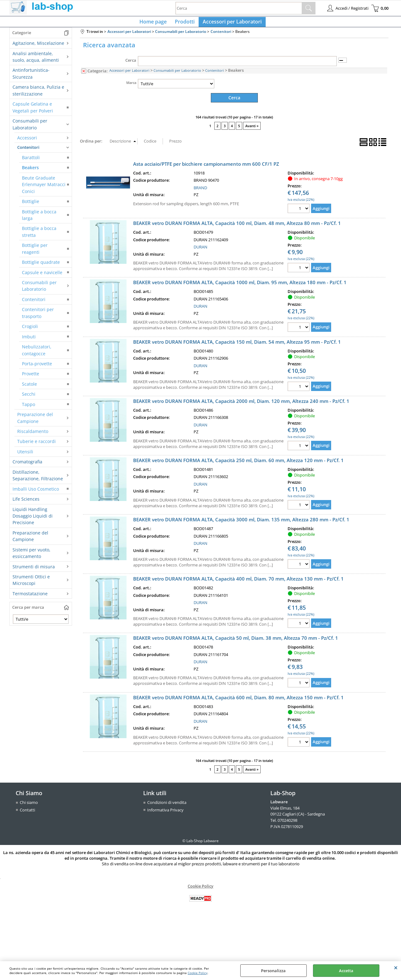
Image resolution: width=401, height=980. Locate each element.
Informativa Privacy (165, 813)
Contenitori (28, 151)
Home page (155, 23)
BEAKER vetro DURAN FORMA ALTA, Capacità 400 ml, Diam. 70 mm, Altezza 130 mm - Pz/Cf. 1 (238, 582)
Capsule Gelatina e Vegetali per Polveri (33, 111)
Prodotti (185, 23)
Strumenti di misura (34, 570)
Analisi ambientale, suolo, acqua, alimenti (36, 60)
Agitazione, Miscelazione (38, 47)
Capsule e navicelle (42, 276)
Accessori (27, 141)
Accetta (346, 971)
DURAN (200, 250)
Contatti (27, 813)
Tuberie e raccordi (36, 445)
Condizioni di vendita (167, 805)
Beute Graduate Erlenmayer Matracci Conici (44, 188)
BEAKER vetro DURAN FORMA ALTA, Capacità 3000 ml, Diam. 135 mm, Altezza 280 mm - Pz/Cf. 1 (241, 523)
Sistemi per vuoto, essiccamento (31, 556)
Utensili (25, 455)
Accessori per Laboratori (230, 23)
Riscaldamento (33, 435)
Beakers (30, 171)
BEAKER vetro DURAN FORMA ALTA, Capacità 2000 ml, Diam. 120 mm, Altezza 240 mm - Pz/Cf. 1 (241, 404)
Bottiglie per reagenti (35, 252)
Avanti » (252, 129)
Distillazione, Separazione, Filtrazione (38, 479)
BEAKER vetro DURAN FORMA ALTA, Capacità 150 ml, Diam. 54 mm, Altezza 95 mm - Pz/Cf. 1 (237, 345)
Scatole (29, 387)
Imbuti (29, 340)
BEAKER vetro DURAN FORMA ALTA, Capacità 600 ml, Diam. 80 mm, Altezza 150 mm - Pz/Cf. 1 (238, 701)
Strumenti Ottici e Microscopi (31, 584)
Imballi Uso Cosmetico (36, 492)
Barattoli (31, 161)
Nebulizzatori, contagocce (37, 354)
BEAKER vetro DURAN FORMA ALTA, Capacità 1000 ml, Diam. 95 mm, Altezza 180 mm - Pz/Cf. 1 (240, 285)
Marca (131, 86)
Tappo (29, 408)
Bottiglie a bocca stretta (39, 235)
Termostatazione (30, 597)
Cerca (131, 64)
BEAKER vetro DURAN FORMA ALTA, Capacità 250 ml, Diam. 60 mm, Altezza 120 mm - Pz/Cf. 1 (238, 463)
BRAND (200, 191)
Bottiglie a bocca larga (39, 218)
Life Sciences (26, 503)
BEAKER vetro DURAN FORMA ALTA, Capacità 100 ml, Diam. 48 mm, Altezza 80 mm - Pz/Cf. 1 (237, 226)
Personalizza (273, 971)
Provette (31, 377)
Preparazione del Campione (35, 421)
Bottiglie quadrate (41, 266)
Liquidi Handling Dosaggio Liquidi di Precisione (33, 519)
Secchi (29, 398)
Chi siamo (29, 805)
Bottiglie (31, 205)
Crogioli (30, 330)
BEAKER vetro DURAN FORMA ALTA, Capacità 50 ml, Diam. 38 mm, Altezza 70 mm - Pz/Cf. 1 (236, 641)
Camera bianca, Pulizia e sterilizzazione (38, 94)
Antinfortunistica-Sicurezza (31, 77)
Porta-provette (37, 367)
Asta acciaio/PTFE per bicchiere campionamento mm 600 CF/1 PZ (206, 167)
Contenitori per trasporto (38, 316)
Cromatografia (27, 465)
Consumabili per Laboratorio (30, 128)
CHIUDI (396, 967)
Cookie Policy (198, 973)
